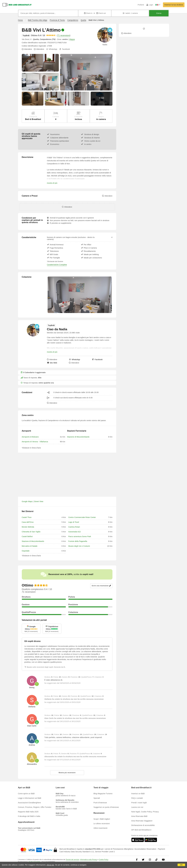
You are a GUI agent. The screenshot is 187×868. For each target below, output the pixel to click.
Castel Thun (27, 517)
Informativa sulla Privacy (89, 860)
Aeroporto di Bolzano (30, 437)
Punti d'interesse (100, 803)
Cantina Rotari (74, 527)
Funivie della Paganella (78, 541)
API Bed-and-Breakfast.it (141, 830)
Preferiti (141, 5)
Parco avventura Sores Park (80, 536)
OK (181, 865)
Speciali (97, 798)
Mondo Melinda (28, 527)
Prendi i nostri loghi (139, 803)
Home (20, 20)
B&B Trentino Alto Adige (38, 20)
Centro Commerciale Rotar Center (82, 517)
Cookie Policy (104, 860)
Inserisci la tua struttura (174, 5)
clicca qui (50, 865)
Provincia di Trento (57, 20)
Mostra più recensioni (67, 773)
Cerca (159, 13)
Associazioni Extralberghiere (29, 803)
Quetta (83, 20)
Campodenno (73, 20)
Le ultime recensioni (102, 824)
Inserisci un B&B (138, 794)
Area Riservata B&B (139, 816)
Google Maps (27, 501)
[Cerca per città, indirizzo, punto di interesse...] (48, 13)
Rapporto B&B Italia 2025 (28, 812)
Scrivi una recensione (101, 586)
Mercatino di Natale (30, 546)
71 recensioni (64, 35)
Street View (39, 501)
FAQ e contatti (137, 798)
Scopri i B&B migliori (102, 819)
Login (150, 5)
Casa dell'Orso (28, 522)
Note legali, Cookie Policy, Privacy (145, 812)
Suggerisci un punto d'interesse (106, 807)
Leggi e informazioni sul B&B (30, 798)
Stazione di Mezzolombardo (78, 437)
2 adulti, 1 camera (130, 13)
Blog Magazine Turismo (103, 794)
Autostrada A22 (75, 532)
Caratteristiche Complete (57, 265)
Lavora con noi (137, 807)
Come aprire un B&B (26, 794)
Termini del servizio (73, 860)
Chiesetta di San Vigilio (31, 532)
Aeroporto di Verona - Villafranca (35, 442)
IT (158, 5)
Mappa (72, 39)
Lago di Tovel (74, 522)
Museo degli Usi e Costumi (79, 546)
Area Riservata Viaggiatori (142, 821)
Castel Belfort (27, 536)
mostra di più (52, 183)
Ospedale (26, 551)
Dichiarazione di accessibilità (143, 825)
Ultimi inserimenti (100, 828)
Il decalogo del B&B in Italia (29, 816)
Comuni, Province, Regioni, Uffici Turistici (35, 807)
